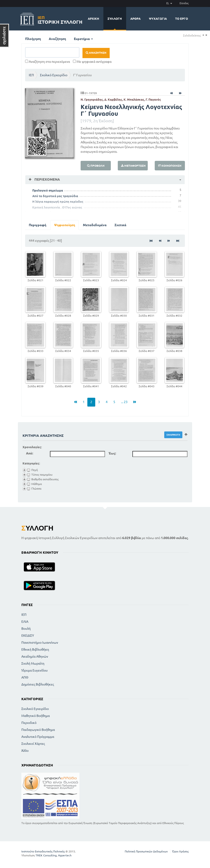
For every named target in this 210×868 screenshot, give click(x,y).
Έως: (112, 453)
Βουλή (26, 629)
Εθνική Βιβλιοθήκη (35, 649)
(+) (203, 35)
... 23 (124, 402)
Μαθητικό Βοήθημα (36, 716)
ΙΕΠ (31, 75)
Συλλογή (115, 19)
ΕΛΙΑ (25, 622)
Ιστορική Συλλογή (60, 19)
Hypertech (65, 855)
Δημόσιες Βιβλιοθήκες (38, 684)
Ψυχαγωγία (158, 19)
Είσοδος (184, 3)
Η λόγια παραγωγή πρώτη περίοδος (58, 202)
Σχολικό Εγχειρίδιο (54, 75)
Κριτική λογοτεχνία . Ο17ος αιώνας (57, 207)
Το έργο (182, 19)
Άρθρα (135, 19)
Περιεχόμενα (47, 179)
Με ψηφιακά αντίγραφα (92, 62)
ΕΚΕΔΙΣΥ (28, 636)
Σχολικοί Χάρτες (33, 744)
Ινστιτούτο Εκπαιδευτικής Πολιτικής (43, 851)
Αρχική (94, 19)
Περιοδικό (29, 723)
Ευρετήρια (83, 39)
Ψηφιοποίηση (65, 225)
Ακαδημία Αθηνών (35, 656)
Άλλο (25, 751)
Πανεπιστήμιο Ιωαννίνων (40, 643)
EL (169, 3)
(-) (206, 35)
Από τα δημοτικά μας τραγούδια (55, 196)
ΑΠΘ (25, 677)
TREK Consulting (46, 855)
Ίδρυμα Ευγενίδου (34, 670)
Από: (30, 453)
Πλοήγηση (33, 39)
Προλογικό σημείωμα (48, 190)
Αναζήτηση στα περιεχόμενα (48, 62)
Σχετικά (120, 225)
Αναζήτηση (57, 39)
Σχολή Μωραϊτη (33, 663)
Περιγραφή (38, 225)
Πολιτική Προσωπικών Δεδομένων (146, 851)
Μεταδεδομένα (95, 225)
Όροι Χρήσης (180, 851)
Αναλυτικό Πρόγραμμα (38, 737)
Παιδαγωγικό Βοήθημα (38, 730)
